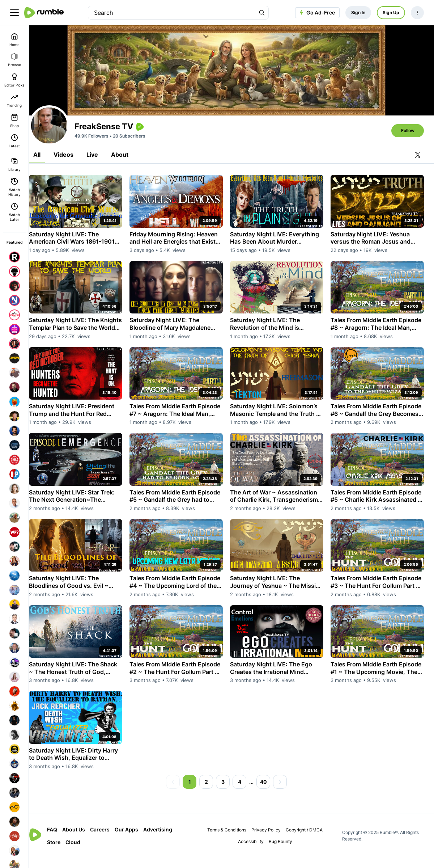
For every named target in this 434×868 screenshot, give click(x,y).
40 (268, 792)
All (47, 174)
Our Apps (137, 840)
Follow (408, 150)
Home (14, 40)
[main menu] (14, 13)
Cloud (83, 852)
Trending (14, 100)
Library (14, 165)
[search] (172, 13)
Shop (14, 121)
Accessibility (255, 852)
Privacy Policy (270, 840)
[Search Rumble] (262, 13)
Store (64, 852)
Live (102, 174)
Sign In (358, 12)
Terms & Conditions (231, 840)
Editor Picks (14, 80)
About (130, 174)
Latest (14, 141)
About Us (84, 840)
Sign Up (391, 12)
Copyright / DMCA (309, 840)
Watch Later (14, 212)
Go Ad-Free (316, 13)
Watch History (14, 187)
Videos (74, 174)
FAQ (62, 840)
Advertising (168, 840)
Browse (14, 60)
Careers (110, 840)
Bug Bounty (284, 852)
